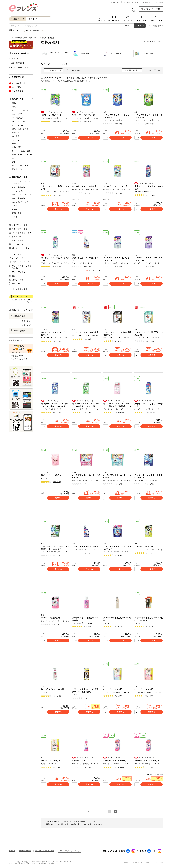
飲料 (13, 162)
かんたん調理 (18, 240)
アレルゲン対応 (19, 272)
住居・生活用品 (18, 198)
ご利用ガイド (146, 2)
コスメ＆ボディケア (19, 202)
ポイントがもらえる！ (22, 233)
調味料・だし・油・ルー (21, 154)
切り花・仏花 (17, 169)
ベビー (14, 206)
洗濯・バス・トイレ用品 (37, 38)
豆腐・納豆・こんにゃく (21, 129)
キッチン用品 (17, 191)
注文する (58, 138)
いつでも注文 (18, 331)
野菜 (13, 107)
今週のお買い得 (19, 83)
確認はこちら (28, 321)
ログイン (133, 9)
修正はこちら (28, 325)
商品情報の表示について (154, 41)
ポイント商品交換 (20, 289)
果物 (13, 103)
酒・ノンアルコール (19, 166)
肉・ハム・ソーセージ (20, 110)
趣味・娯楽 (16, 213)
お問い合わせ (159, 2)
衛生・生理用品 (18, 187)
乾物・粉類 (16, 147)
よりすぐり (17, 254)
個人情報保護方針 (25, 851)
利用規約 (12, 851)
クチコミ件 (57, 122)
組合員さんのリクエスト (22, 249)
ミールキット (17, 140)
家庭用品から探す (21, 38)
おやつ (14, 158)
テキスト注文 (115, 2)
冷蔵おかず (16, 132)
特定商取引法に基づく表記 (45, 851)
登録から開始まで (17, 63)
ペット (14, 217)
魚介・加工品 (17, 114)
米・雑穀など (17, 118)
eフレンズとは (15, 58)
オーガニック (18, 258)
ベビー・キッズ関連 (21, 262)
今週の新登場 (18, 91)
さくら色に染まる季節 (33, 30)
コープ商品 (17, 87)
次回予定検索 (156, 26)
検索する (140, 26)
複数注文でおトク (20, 229)
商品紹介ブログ (17, 356)
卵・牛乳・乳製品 (19, 121)
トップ (11, 38)
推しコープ (17, 284)
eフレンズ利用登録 (151, 9)
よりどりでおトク (20, 225)
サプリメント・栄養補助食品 (22, 267)
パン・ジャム (17, 125)
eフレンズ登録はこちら (19, 67)
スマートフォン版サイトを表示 (69, 851)
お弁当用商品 (18, 236)
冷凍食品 (15, 136)
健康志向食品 (18, 280)
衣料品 (14, 209)
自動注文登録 (18, 316)
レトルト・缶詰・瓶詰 (20, 151)
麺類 (13, 143)
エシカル (16, 276)
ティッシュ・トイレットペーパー (21, 182)
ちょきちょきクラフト (20, 359)
